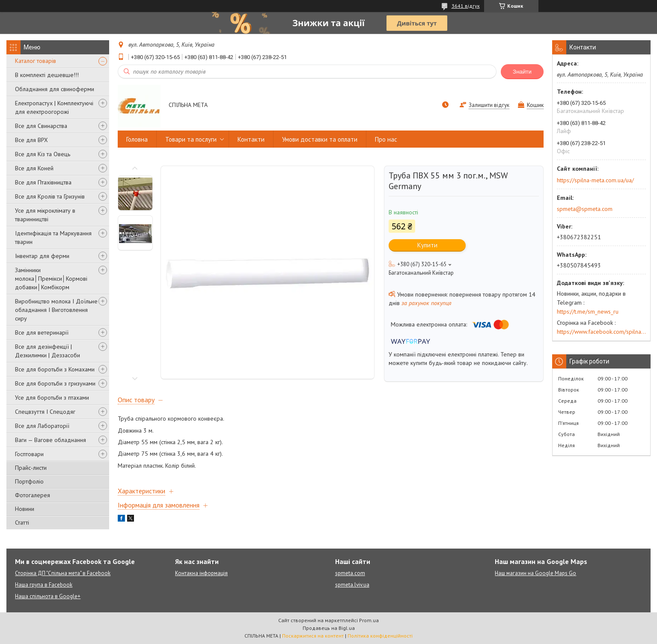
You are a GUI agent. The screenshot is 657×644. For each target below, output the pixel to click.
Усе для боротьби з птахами (52, 398)
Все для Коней (34, 168)
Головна (137, 139)
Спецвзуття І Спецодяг (45, 412)
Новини (25, 509)
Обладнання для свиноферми (55, 89)
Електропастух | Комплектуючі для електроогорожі (54, 107)
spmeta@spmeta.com (585, 209)
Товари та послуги (191, 139)
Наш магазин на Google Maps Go (535, 573)
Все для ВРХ (31, 140)
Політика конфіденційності (380, 636)
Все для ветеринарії (42, 332)
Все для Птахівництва (43, 182)
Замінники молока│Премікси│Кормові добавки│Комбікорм (51, 279)
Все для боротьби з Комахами (55, 369)
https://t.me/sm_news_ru (588, 312)
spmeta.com (350, 573)
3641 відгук (466, 6)
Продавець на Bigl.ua (329, 628)
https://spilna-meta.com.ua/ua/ (595, 180)
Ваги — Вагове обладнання (51, 440)
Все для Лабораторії (42, 426)
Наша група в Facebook (44, 585)
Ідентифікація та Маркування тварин (53, 237)
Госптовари (29, 454)
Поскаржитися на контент (313, 636)
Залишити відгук (489, 105)
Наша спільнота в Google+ (48, 596)
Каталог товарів (36, 61)
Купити (427, 245)
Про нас (386, 139)
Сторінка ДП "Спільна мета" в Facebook (63, 573)
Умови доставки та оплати (320, 139)
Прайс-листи (31, 468)
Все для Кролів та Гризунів (50, 196)
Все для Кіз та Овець (43, 154)
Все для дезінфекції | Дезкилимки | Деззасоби (48, 351)
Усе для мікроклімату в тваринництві (45, 215)
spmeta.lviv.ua (352, 585)
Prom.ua (369, 620)
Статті (22, 522)
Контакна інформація (201, 573)
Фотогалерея (33, 495)
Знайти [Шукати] (522, 72)
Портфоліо (29, 481)
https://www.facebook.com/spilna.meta (601, 332)
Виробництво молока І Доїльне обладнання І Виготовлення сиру (56, 310)
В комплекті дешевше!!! (47, 75)
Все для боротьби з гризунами (55, 383)
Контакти (251, 139)
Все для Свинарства (41, 126)
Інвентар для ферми (42, 256)
